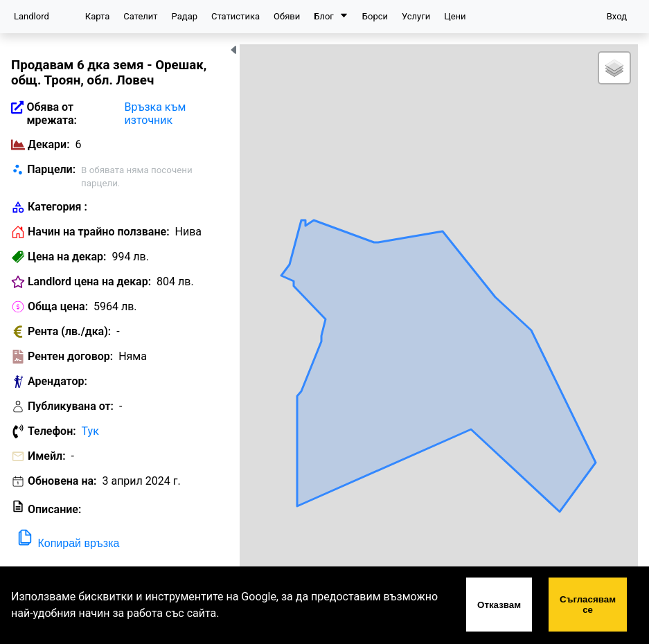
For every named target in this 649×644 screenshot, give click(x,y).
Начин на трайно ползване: (99, 232)
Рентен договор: (70, 356)
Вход (617, 16)
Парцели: (51, 169)
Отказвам (499, 605)
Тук (90, 431)
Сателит (140, 16)
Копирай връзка (67, 538)
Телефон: (52, 431)
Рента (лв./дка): (69, 331)
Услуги (416, 16)
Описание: (54, 509)
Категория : (57, 207)
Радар (185, 16)
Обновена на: (62, 481)
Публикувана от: (71, 406)
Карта (97, 16)
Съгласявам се (588, 605)
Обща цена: (58, 306)
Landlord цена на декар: (89, 281)
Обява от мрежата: (51, 114)
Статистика (235, 16)
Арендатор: (57, 381)
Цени (455, 16)
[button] (614, 68)
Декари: (49, 144)
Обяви (287, 16)
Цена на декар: (67, 257)
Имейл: (47, 456)
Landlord (32, 16)
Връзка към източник (155, 114)
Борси (375, 16)
